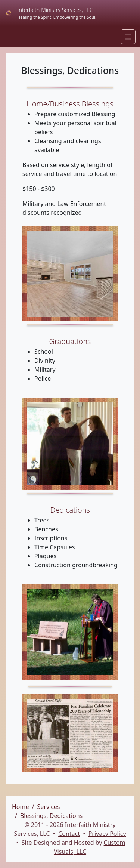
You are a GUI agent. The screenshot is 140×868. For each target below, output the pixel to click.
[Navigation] (128, 37)
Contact (69, 834)
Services (48, 807)
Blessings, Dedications (51, 816)
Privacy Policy (107, 834)
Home (21, 807)
